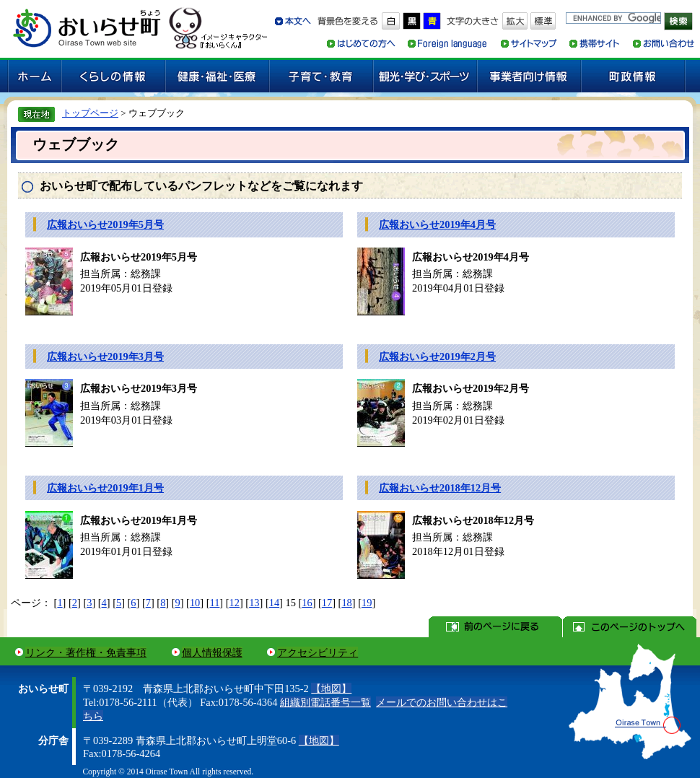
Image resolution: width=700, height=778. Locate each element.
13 (254, 603)
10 (195, 603)
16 (307, 603)
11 (215, 603)
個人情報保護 (212, 652)
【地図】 (331, 689)
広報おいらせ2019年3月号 (105, 357)
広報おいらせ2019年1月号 (105, 488)
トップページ (90, 113)
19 (367, 603)
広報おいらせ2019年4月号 (437, 224)
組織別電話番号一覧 (325, 702)
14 (274, 603)
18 (346, 603)
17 (327, 603)
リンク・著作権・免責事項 (86, 652)
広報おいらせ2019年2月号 (437, 357)
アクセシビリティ (318, 652)
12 (235, 603)
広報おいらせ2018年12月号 (440, 488)
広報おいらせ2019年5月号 (105, 224)
